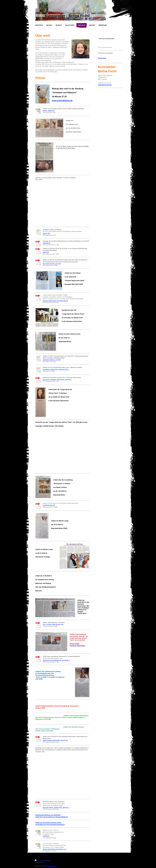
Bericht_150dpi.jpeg (49, 110)
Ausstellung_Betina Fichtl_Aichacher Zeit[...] (56, 369)
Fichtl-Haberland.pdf (49, 505)
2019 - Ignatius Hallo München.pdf (53, 624)
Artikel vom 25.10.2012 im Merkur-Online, (48, 823)
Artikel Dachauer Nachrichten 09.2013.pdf (55, 740)
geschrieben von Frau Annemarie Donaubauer (50, 825)
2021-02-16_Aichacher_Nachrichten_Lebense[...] (57, 379)
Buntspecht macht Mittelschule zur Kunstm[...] (56, 660)
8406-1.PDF (46, 233)
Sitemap (48, 860)
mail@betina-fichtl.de (105, 85)
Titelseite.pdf (47, 243)
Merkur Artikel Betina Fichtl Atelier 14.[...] (55, 849)
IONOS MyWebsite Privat (49, 866)
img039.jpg (46, 836)
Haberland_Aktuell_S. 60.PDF (52, 360)
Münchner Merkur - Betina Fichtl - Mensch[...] (56, 807)
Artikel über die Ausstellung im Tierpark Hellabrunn (52, 817)
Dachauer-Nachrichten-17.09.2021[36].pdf (55, 301)
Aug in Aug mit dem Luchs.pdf (52, 264)
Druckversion (40, 860)
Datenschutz (102, 58)
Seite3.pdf (46, 252)
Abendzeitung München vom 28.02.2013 (48, 815)
